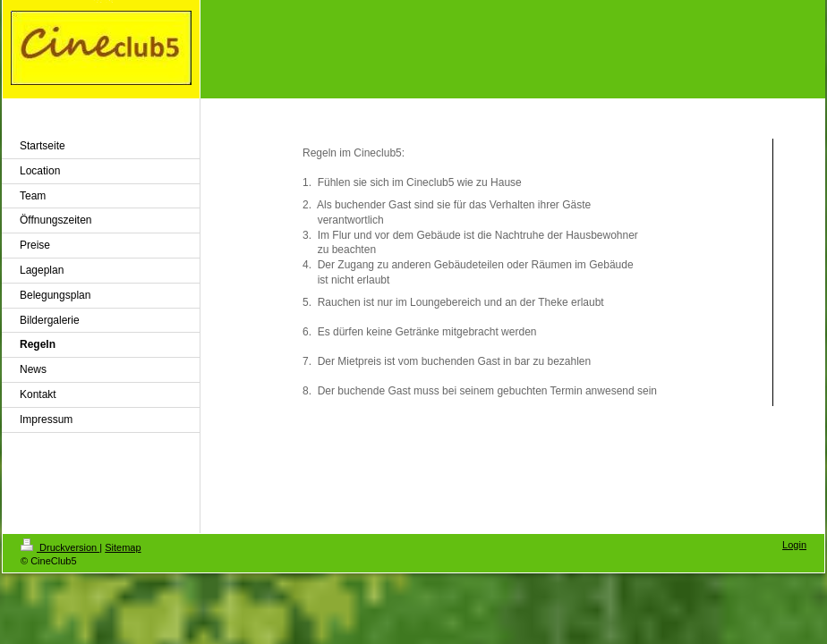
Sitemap (123, 547)
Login (794, 545)
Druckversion (60, 547)
